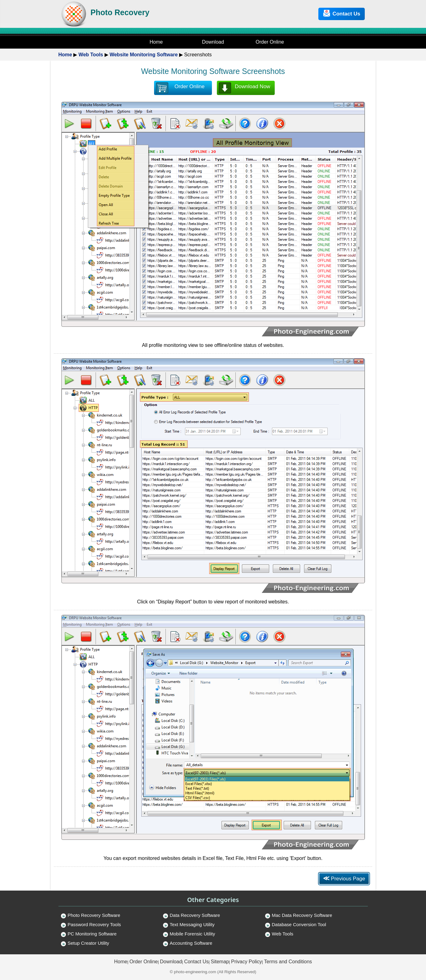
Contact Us (342, 13)
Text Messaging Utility (192, 924)
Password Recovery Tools (94, 924)
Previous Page (344, 878)
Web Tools (91, 55)
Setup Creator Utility (88, 943)
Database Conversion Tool (299, 924)
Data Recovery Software (195, 915)
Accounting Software (191, 943)
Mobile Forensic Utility (193, 934)
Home (65, 55)
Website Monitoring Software (144, 55)
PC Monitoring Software (92, 934)
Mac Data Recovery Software (302, 915)
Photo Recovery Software (94, 915)
